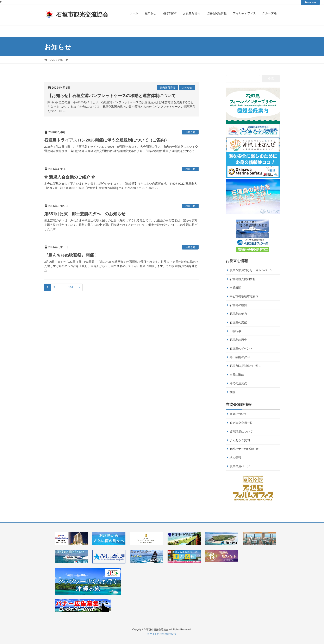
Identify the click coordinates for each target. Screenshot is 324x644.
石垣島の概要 (238, 305)
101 (71, 287)
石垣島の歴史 (238, 340)
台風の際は (237, 375)
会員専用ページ (240, 466)
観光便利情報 (167, 88)
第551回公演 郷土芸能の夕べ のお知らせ (85, 214)
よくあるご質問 (240, 440)
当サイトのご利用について (162, 634)
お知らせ (187, 88)
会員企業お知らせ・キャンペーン (251, 270)
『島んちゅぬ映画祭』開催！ (71, 255)
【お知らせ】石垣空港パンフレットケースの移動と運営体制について (112, 96)
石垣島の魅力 (238, 314)
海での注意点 (238, 383)
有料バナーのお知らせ (244, 449)
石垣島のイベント (241, 348)
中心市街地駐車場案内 (244, 296)
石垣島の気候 (238, 322)
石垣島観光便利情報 (243, 279)
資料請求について (241, 431)
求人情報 (235, 457)
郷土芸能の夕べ (240, 357)
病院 (232, 392)
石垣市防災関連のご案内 (245, 366)
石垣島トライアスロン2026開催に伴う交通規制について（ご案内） (107, 140)
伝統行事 (235, 331)
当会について (238, 414)
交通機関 (235, 288)
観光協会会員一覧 (241, 423)
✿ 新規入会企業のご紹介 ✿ (70, 177)
